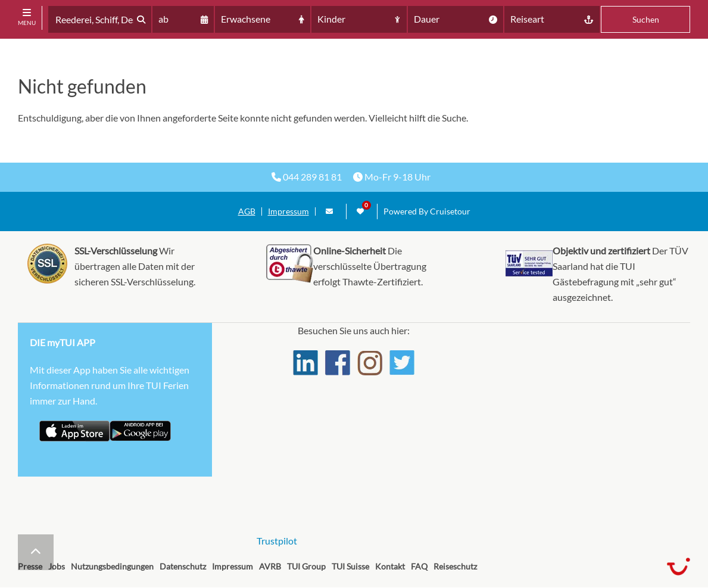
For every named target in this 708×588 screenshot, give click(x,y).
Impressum (288, 211)
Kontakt (390, 566)
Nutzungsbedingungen (112, 566)
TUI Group (306, 566)
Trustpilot (277, 541)
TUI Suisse (350, 566)
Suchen (646, 19)
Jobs (57, 566)
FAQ (419, 566)
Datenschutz (183, 566)
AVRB (270, 566)
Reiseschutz (455, 566)
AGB (247, 211)
